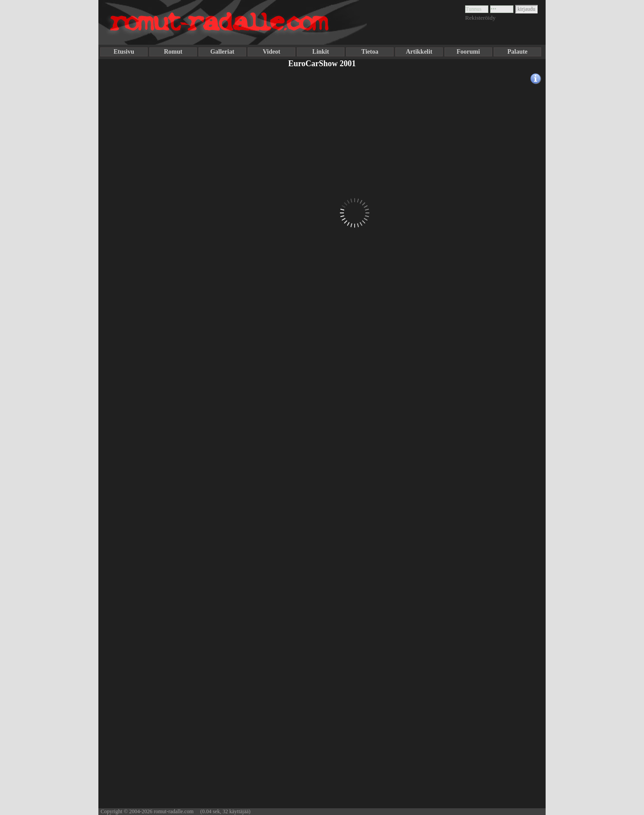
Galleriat (222, 52)
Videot (271, 52)
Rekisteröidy (480, 18)
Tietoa (370, 52)
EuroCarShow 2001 (322, 64)
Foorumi (468, 52)
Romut (173, 52)
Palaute (517, 52)
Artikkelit (419, 52)
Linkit (320, 52)
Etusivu (124, 52)
